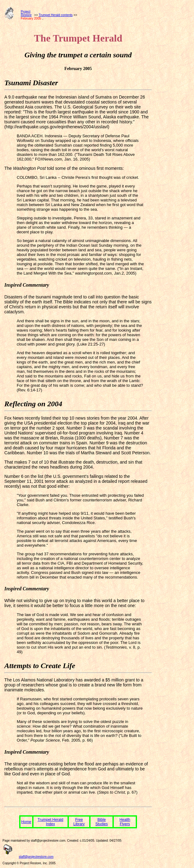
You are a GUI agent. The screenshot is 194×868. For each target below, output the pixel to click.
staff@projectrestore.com (36, 857)
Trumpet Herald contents (56, 15)
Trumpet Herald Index (50, 822)
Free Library (79, 822)
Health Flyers (125, 822)
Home (26, 822)
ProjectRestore (26, 13)
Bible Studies (102, 822)
